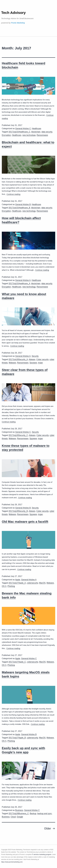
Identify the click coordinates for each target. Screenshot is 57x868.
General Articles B (23, 204)
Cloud (13, 817)
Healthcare (36, 129)
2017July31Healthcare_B (19, 208)
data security (47, 132)
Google (20, 817)
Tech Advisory (13, 13)
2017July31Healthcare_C (19, 132)
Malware (12, 363)
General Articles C (23, 129)
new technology (29, 135)
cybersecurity (32, 583)
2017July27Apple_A (17, 583)
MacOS (42, 583)
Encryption (6, 135)
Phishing (11, 586)
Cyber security (42, 359)
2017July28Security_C (18, 435)
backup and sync (44, 813)
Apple (18, 580)
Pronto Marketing (18, 23)
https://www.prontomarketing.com (12, 862)
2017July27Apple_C (17, 662)
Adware (32, 359)
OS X (4, 586)
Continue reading (13, 194)
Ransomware (42, 135)
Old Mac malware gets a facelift (25, 522)
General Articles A (23, 280)
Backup (33, 813)
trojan (40, 363)
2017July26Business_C (19, 813)
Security (35, 356)
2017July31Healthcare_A (19, 284)
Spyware (33, 363)
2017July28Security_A (18, 359)
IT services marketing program (42, 854)
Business (19, 810)
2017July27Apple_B (17, 738)
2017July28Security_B (18, 511)
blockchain (36, 132)
